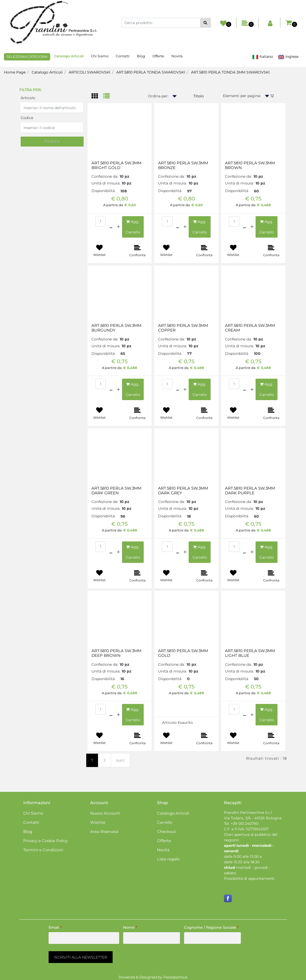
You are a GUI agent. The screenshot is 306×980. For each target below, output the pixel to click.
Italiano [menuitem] (263, 57)
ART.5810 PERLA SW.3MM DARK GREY (183, 491)
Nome (130, 927)
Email (55, 927)
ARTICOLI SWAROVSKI (90, 72)
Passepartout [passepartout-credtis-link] (175, 977)
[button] (206, 23)
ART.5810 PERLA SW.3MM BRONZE (183, 165)
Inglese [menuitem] (288, 57)
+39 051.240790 (245, 824)
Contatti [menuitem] (123, 56)
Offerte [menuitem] (158, 56)
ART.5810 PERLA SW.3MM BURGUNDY (116, 328)
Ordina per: (158, 96)
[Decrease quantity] (111, 227)
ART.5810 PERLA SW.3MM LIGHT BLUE (250, 653)
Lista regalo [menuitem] (168, 859)
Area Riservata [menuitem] (104, 831)
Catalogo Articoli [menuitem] (69, 56)
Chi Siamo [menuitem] (100, 56)
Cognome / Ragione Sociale (211, 927)
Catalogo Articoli (47, 72)
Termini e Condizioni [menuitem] (43, 850)
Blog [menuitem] (141, 56)
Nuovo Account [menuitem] (105, 813)
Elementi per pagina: (242, 96)
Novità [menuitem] (177, 56)
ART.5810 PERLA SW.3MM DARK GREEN (116, 491)
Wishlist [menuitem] (98, 822)
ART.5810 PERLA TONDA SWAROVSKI (151, 72)
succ (120, 760)
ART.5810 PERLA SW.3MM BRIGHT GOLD (116, 165)
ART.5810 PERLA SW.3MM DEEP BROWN (116, 653)
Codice (27, 118)
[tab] (97, 96)
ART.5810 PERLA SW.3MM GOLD (183, 653)
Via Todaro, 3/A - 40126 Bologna (253, 818)
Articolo (28, 98)
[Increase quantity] (118, 227)
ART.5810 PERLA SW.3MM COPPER (183, 328)
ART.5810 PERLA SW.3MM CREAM (250, 328)
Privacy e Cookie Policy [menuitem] (45, 841)
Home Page (15, 72)
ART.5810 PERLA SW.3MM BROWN (250, 165)
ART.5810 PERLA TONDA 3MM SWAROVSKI (230, 72)
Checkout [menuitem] (166, 831)
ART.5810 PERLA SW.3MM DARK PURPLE (250, 491)
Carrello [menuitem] (165, 822)
